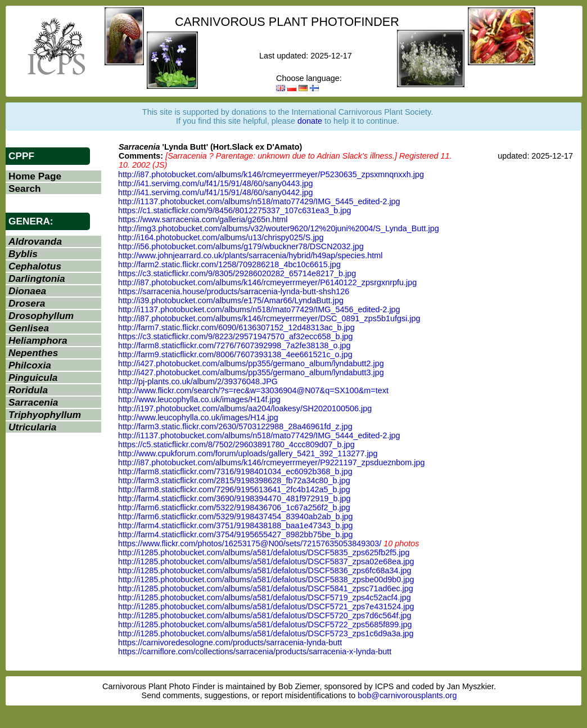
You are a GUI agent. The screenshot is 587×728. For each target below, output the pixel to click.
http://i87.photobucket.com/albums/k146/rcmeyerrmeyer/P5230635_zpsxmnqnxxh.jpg (271, 174)
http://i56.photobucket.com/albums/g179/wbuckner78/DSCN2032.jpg (241, 246)
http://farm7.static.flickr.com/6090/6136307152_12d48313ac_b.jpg (236, 327)
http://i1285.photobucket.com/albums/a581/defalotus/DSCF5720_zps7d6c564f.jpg (265, 615)
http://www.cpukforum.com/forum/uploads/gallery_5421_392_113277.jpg (248, 453)
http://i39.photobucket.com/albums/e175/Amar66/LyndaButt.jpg (231, 300)
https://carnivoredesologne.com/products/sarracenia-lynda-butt (230, 642)
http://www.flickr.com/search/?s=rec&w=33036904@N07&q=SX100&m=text (253, 390)
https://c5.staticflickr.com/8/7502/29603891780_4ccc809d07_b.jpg (236, 444)
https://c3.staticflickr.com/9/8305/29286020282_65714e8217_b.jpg (237, 273)
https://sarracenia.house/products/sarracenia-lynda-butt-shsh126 (234, 291)
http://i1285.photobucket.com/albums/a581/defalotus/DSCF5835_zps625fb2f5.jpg (264, 552)
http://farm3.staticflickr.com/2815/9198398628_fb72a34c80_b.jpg (234, 480)
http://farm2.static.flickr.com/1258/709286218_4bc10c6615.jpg (229, 264)
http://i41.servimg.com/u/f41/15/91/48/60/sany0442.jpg (215, 192)
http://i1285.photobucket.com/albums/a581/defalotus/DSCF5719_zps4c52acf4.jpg (265, 597)
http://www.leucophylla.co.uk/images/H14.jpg (198, 417)
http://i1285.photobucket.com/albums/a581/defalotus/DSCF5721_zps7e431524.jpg (266, 606)
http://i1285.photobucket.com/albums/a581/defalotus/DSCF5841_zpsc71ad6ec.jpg (266, 588)
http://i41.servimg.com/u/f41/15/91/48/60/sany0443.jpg (215, 183)
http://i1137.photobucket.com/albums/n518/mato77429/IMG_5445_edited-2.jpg (259, 201)
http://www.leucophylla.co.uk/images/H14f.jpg (199, 399)
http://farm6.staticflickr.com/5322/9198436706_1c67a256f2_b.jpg (234, 507)
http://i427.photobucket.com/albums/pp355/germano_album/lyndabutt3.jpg (251, 372)
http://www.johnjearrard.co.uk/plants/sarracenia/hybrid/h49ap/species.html (250, 255)
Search (25, 188)
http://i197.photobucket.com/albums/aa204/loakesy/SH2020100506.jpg (245, 408)
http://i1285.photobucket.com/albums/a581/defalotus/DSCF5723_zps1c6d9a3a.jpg (266, 633)
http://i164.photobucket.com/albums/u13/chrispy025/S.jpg (221, 237)
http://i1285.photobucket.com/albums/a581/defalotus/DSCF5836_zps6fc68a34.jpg (265, 570)
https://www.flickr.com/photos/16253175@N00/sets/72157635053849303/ (250, 543)
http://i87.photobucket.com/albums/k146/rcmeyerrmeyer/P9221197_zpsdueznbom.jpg (272, 462)
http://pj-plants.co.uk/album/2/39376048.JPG (198, 381)
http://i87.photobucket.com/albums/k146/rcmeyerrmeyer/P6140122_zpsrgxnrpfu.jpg (267, 282)
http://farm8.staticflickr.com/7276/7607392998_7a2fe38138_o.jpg (234, 345)
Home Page (35, 176)
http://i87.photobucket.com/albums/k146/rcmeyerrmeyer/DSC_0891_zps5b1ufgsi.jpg (269, 318)
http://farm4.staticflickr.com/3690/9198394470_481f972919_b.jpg (234, 498)
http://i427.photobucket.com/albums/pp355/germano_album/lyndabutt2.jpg (251, 363)
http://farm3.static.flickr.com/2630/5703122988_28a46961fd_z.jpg (235, 426)
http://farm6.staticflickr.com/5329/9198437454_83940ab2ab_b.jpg (236, 516)
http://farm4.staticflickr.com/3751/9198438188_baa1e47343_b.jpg (236, 525)
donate (310, 121)
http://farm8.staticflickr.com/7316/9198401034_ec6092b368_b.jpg (235, 471)
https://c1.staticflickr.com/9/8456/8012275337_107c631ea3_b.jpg (234, 210)
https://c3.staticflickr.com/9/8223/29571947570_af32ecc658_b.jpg (236, 336)
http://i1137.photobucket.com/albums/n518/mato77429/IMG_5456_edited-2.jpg (259, 309)
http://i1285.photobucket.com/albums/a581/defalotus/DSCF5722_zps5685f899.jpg (265, 624)
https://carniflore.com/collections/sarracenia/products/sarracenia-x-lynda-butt (255, 651)
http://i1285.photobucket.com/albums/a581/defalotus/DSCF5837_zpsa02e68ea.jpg (266, 561)
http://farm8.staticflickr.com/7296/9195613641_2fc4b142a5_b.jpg (234, 489)
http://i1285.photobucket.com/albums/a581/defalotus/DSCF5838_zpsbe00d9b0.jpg (266, 579)
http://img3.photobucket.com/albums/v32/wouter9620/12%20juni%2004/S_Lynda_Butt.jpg (279, 228)
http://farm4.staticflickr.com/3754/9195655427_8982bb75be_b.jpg (236, 534)
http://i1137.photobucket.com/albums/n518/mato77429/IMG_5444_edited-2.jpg (259, 435)
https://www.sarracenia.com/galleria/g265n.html (203, 219)
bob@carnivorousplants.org (407, 695)
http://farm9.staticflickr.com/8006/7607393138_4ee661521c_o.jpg (235, 354)
